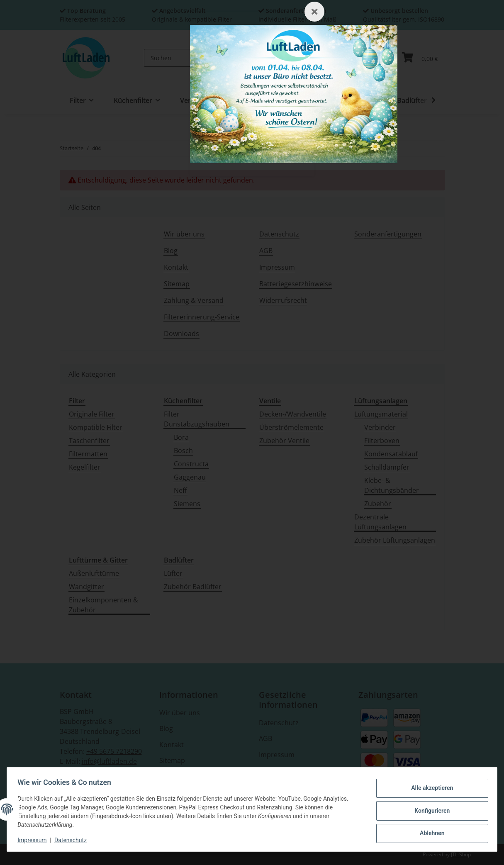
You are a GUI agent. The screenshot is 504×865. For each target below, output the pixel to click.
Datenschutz (73, 840)
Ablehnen (429, 832)
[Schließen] (314, 12)
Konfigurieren (429, 811)
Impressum (35, 840)
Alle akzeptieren (429, 789)
